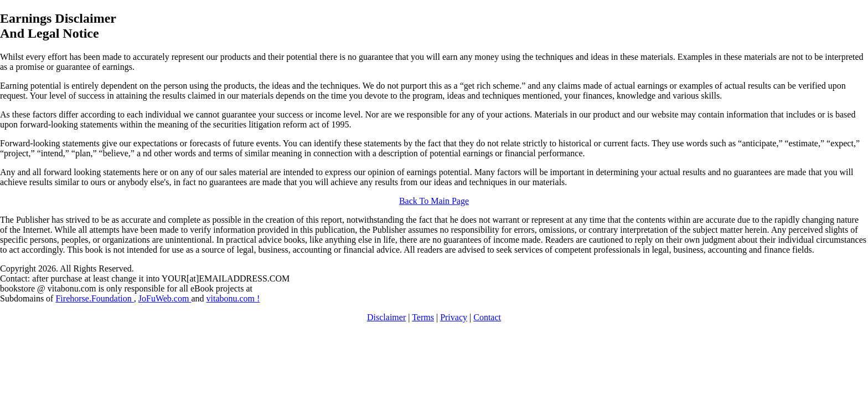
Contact (487, 317)
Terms (423, 317)
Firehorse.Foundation (94, 298)
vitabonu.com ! (233, 298)
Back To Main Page (434, 201)
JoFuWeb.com (165, 298)
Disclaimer (386, 317)
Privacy (454, 317)
